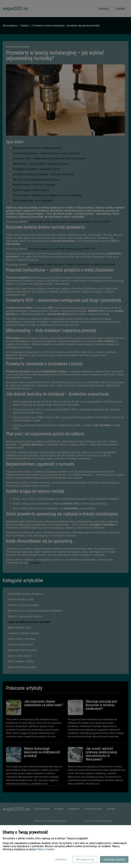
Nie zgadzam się (85, 859)
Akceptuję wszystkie (114, 859)
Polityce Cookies (45, 849)
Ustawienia (61, 859)
